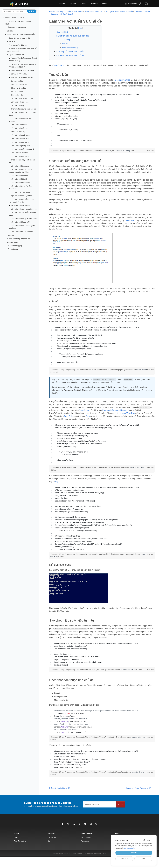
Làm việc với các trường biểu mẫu (24, 209)
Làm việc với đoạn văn (20, 139)
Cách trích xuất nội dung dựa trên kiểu (72, 36)
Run (119, 422)
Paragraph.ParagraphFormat (132, 416)
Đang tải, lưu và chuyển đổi (20, 38)
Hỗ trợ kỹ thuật (13, 249)
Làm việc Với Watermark (21, 192)
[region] (98, 123)
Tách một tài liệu (17, 91)
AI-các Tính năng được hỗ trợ (18, 239)
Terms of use (97, 862)
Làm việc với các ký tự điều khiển (24, 219)
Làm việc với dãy (18, 105)
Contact (104, 862)
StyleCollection (59, 65)
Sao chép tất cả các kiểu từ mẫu (70, 52)
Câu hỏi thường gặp (15, 246)
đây (69, 487)
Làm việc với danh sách (20, 135)
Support (84, 4)
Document (140, 223)
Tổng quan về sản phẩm (16, 27)
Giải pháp (66, 40)
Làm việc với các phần (20, 102)
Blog (49, 849)
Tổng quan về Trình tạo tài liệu (23, 70)
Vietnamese (131, 4)
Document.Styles (122, 83)
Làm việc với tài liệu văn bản (22, 232)
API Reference (13, 242)
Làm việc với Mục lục (19, 125)
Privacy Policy (89, 862)
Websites (94, 4)
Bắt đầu (10, 31)
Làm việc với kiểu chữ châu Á (23, 149)
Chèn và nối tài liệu (19, 88)
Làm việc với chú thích (20, 156)
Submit (121, 813)
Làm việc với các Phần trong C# (132, 796)
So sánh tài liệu (17, 81)
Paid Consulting (20, 849)
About (104, 4)
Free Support (87, 846)
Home (51, 12)
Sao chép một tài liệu (19, 84)
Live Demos (52, 846)
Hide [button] (78, 28)
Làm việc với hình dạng (20, 166)
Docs (16, 846)
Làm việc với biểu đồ (19, 179)
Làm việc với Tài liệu (19, 74)
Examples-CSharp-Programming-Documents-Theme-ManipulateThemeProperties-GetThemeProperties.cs (91, 746)
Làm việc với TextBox (19, 153)
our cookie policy (129, 848)
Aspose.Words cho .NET (14, 18)
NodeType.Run (55, 422)
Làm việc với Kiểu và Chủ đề (22, 98)
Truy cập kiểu (62, 32)
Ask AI (32, 11)
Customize (124, 859)
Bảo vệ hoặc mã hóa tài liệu (22, 77)
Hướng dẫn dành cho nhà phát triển (21, 34)
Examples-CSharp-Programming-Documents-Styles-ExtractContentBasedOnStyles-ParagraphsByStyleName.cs (93, 376)
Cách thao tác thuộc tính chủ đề (70, 55)
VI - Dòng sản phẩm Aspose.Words (69, 12)
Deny (143, 859)
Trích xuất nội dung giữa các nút (24, 109)
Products (61, 4)
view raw (142, 153)
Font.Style (99, 422)
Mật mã (65, 44)
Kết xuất (12, 41)
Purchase (73, 4)
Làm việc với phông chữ (20, 146)
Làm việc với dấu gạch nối (21, 142)
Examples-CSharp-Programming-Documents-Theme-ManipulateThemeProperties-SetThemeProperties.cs (91, 781)
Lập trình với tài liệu (17, 55)
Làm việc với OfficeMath (20, 183)
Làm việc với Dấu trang (20, 128)
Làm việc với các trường (21, 205)
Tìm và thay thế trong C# (59, 796)
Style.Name (101, 416)
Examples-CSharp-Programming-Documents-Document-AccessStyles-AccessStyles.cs (83, 153)
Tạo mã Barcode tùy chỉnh (21, 196)
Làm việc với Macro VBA (21, 222)
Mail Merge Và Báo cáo (18, 45)
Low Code (11, 235)
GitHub (133, 153)
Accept (134, 853)
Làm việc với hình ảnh (20, 176)
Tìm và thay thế (17, 95)
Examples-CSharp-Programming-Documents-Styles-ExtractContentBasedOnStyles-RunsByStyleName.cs (90, 473)
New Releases (87, 842)
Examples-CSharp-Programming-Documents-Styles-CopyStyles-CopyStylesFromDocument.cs (86, 676)
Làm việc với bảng (18, 132)
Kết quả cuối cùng (69, 48)
